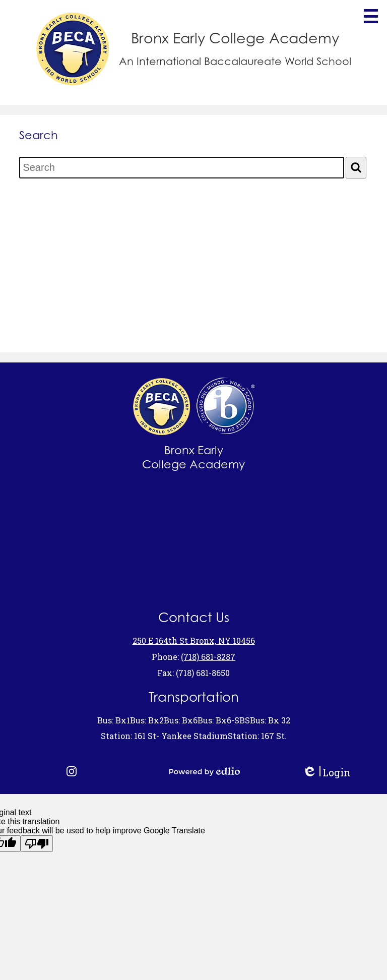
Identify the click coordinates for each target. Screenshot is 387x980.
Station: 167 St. (257, 736)
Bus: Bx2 (147, 720)
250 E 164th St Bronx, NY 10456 (194, 640)
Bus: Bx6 (181, 720)
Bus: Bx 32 (270, 720)
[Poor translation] (37, 844)
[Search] (356, 168)
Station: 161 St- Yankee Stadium (164, 736)
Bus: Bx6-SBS (224, 720)
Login (327, 773)
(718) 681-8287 (208, 657)
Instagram (72, 771)
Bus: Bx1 (114, 720)
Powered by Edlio (205, 771)
